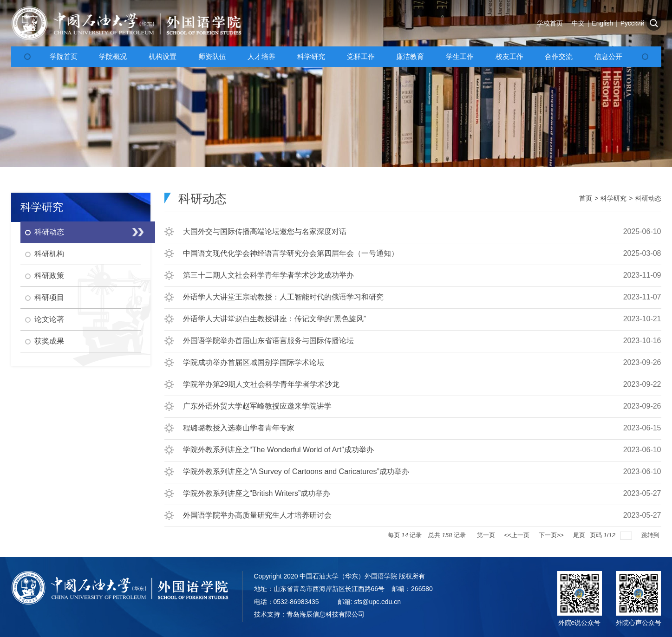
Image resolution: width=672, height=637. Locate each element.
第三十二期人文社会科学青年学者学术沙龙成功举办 (268, 275)
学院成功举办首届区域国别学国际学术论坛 (254, 362)
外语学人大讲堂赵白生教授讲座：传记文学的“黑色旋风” (275, 319)
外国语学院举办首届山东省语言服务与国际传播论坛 (268, 341)
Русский (633, 23)
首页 (586, 198)
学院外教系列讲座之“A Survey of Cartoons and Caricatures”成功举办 (296, 471)
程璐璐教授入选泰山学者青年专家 (239, 428)
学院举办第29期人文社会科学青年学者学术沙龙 (261, 384)
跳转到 (651, 535)
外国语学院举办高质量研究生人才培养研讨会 (257, 515)
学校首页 (550, 23)
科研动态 (648, 198)
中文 (578, 23)
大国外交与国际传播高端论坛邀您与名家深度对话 (265, 231)
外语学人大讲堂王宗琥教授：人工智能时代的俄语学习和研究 (283, 297)
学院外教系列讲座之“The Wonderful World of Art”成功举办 (278, 450)
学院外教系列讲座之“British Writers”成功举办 (257, 493)
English (602, 23)
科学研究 (613, 198)
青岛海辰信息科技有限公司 (326, 614)
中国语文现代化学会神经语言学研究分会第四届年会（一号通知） (291, 253)
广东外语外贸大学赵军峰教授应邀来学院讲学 (257, 406)
